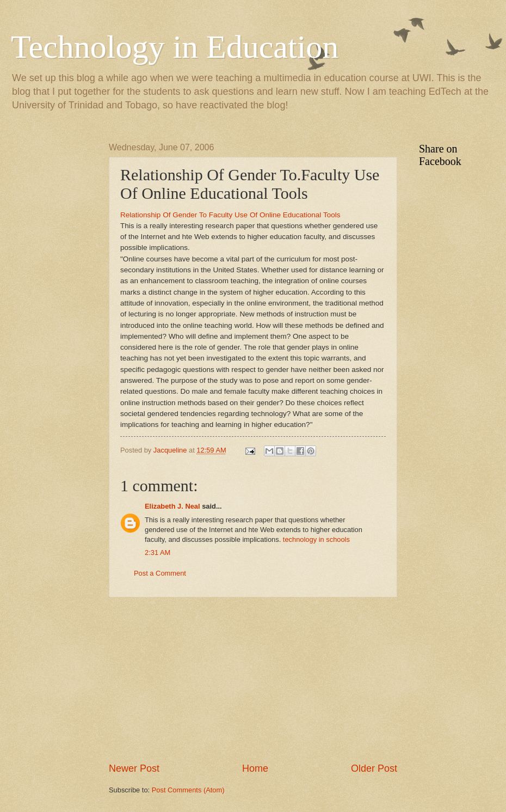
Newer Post (134, 768)
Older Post (374, 768)
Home (255, 768)
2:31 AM (158, 552)
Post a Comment (160, 573)
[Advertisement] (54, 306)
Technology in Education (175, 47)
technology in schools (316, 539)
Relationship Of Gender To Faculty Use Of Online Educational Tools (230, 215)
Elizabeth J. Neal (172, 506)
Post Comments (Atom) (188, 790)
